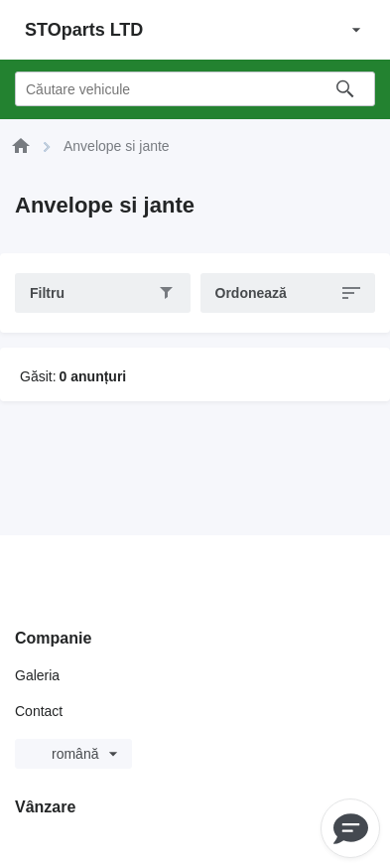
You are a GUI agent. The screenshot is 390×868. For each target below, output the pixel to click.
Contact (39, 711)
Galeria (37, 675)
